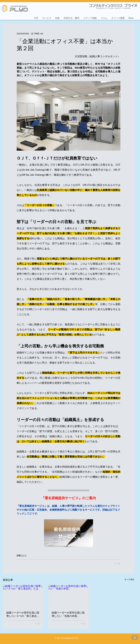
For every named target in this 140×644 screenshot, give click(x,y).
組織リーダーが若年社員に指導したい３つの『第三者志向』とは (23, 614)
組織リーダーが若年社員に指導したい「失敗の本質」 (68, 614)
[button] (47, 17)
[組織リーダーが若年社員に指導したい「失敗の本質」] (69, 596)
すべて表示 (129, 579)
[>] (135, 638)
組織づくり (22, 555)
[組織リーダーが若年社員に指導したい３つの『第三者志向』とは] (23, 596)
